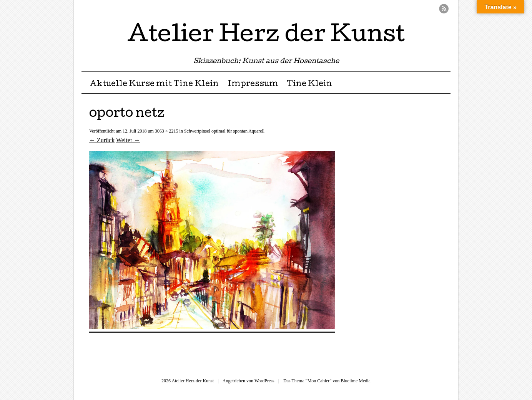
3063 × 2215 (167, 131)
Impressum (253, 85)
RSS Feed (444, 9)
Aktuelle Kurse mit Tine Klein (154, 85)
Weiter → (128, 140)
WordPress (264, 381)
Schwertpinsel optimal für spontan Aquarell (224, 131)
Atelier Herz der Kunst (266, 36)
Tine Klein (309, 85)
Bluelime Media (356, 381)
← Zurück (102, 140)
